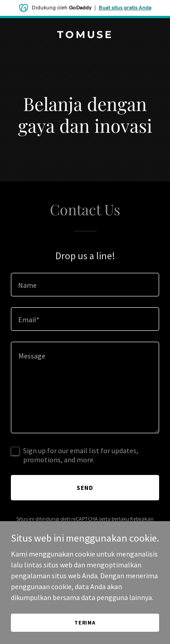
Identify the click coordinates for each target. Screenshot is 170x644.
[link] (85, 35)
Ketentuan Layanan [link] (89, 527)
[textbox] (85, 285)
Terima (85, 635)
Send (85, 488)
